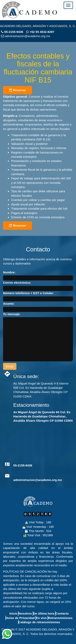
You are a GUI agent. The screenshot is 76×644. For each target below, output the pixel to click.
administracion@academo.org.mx (38, 480)
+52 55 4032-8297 (40, 32)
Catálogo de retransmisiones (39, 622)
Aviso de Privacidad (20, 618)
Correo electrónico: (17, 283)
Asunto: (9, 304)
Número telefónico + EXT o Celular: (28, 293)
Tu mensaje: (12, 314)
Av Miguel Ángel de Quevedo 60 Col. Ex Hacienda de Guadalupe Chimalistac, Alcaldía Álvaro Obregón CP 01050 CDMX (43, 416)
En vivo (41, 618)
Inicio (13, 613)
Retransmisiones (60, 618)
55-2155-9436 (14, 32)
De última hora (44, 613)
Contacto (62, 613)
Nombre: (9, 272)
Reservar (18, 90)
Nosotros (25, 613)
